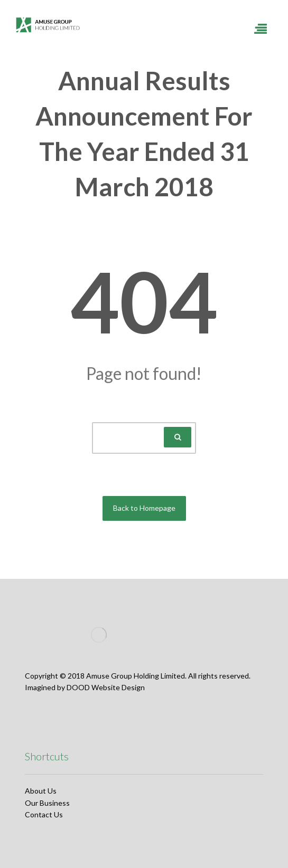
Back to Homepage (144, 508)
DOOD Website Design (106, 687)
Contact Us (44, 814)
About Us (41, 791)
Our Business (47, 803)
